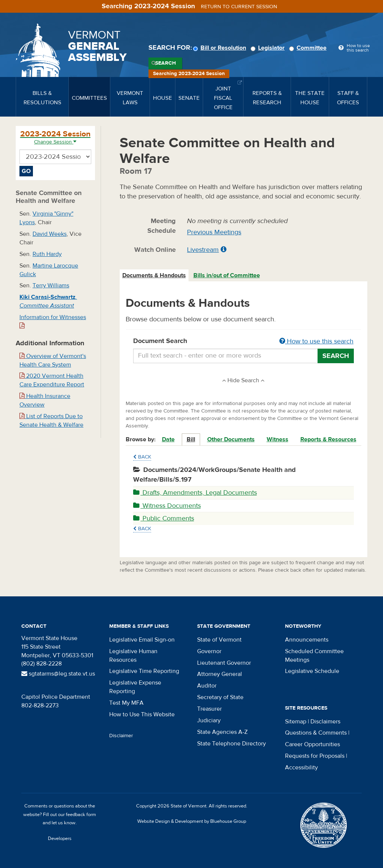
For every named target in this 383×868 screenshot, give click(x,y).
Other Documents (231, 439)
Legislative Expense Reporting (135, 687)
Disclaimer (121, 736)
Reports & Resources (328, 439)
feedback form (81, 815)
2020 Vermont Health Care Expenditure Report (52, 380)
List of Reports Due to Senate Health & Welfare (51, 421)
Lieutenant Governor (224, 663)
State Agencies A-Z (222, 732)
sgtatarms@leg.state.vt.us (58, 674)
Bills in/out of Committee (227, 275)
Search (166, 63)
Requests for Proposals (315, 756)
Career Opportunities (312, 744)
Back (142, 457)
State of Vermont (219, 640)
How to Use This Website (142, 714)
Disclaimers (325, 722)
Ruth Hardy (47, 254)
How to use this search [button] (316, 341)
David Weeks (50, 234)
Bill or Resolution (221, 48)
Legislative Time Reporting (144, 671)
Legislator (269, 48)
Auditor (207, 686)
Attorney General (220, 674)
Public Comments (164, 518)
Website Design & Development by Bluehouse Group (192, 821)
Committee (309, 48)
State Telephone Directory (232, 744)
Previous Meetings (214, 232)
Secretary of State (220, 697)
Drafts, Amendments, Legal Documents (195, 493)
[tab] (154, 276)
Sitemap (296, 722)
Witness (278, 439)
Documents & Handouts (154, 275)
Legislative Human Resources (133, 656)
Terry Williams (51, 285)
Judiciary (209, 720)
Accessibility (301, 767)
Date (168, 439)
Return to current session (239, 7)
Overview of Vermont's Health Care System (53, 360)
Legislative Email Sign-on (142, 640)
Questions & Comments (316, 733)
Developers (60, 838)
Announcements (307, 640)
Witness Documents (167, 506)
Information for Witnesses (53, 321)
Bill (191, 439)
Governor (209, 651)
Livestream (203, 250)
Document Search (244, 342)
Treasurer (209, 709)
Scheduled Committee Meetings (314, 656)
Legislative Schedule (312, 671)
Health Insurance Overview (45, 400)
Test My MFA (126, 703)
